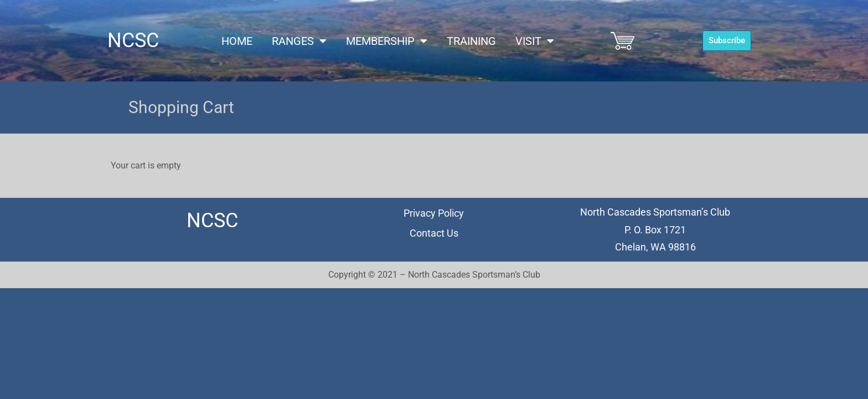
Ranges (299, 41)
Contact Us (434, 233)
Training (471, 41)
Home (237, 41)
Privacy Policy (434, 213)
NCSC (133, 40)
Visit (535, 41)
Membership (387, 41)
